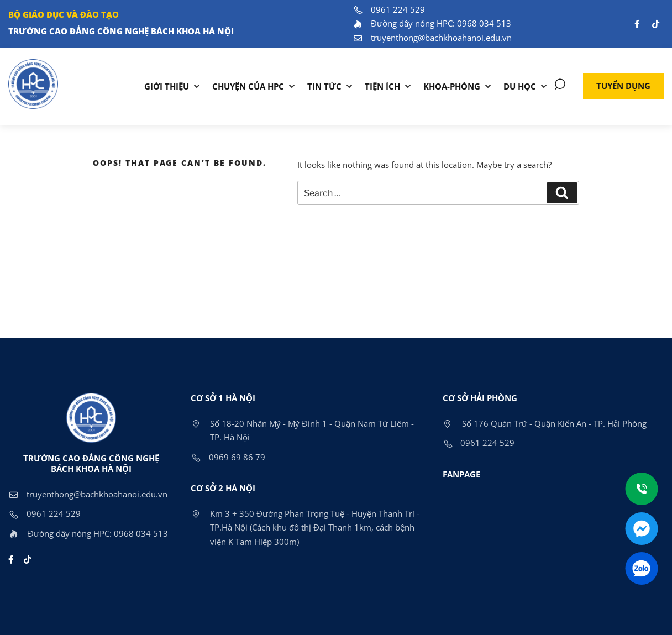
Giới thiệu (167, 86)
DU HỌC (520, 86)
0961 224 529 (389, 9)
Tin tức (324, 86)
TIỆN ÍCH (382, 86)
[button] (623, 86)
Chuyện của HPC (248, 86)
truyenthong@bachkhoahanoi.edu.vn (432, 38)
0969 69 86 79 (228, 457)
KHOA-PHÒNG (452, 86)
